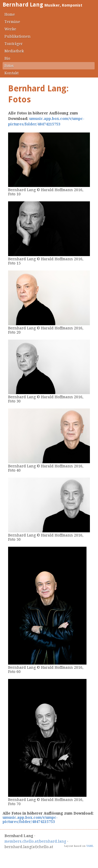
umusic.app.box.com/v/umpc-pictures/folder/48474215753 (30, 820)
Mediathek (14, 51)
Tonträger (14, 44)
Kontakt (11, 73)
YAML (90, 846)
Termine (12, 22)
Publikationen (18, 36)
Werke (10, 29)
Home (10, 14)
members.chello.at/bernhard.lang (35, 841)
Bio (7, 58)
